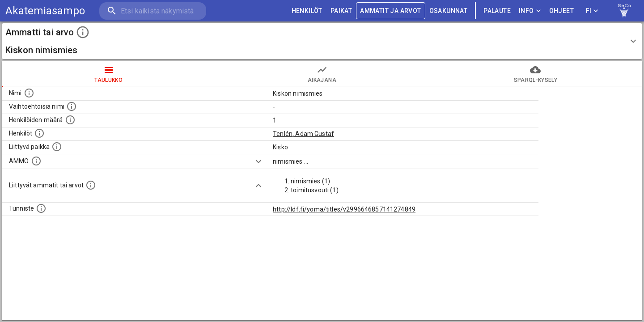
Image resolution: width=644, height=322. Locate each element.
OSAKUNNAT (449, 11)
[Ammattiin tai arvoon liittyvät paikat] (57, 147)
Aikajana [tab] (322, 74)
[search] (152, 11)
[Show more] (258, 161)
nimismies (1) (310, 181)
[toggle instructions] (83, 32)
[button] (322, 41)
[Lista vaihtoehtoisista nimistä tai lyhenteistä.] (72, 106)
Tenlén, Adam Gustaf (303, 134)
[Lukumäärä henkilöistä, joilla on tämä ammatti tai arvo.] (70, 120)
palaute (497, 11)
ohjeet (561, 11)
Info (530, 11)
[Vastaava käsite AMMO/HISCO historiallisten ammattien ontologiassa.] (36, 161)
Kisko (280, 147)
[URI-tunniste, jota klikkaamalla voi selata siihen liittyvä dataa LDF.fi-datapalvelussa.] (41, 208)
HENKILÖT (307, 11)
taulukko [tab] (108, 74)
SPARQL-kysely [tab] (536, 74)
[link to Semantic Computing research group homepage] (624, 11)
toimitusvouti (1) (315, 190)
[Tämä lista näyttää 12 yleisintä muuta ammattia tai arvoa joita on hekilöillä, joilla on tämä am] (91, 185)
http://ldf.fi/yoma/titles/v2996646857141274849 (344, 209)
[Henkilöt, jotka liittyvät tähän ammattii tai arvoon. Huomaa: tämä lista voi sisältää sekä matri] (39, 133)
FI (592, 11)
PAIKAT (341, 11)
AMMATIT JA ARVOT (390, 11)
